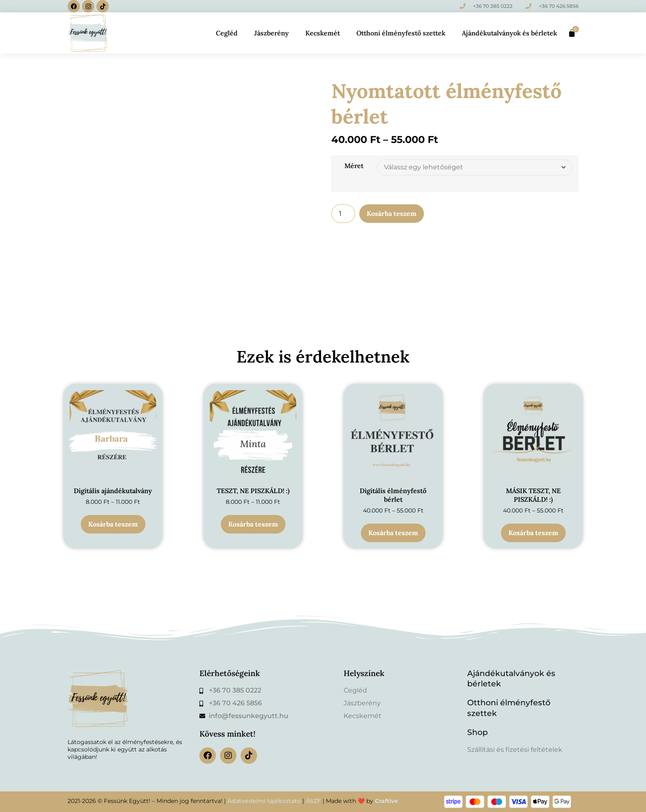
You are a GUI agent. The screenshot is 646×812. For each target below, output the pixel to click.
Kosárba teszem (392, 213)
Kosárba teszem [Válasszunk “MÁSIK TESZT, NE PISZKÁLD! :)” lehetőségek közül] (533, 533)
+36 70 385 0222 (493, 6)
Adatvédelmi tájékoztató (264, 801)
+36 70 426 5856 (559, 6)
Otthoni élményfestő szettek (401, 33)
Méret (354, 166)
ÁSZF (313, 801)
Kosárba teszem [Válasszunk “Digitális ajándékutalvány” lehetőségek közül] (113, 524)
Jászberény (272, 33)
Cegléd (227, 33)
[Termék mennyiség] (343, 214)
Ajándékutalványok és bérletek (509, 33)
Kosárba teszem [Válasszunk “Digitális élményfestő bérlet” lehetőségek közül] (393, 533)
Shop (477, 732)
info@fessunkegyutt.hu (249, 716)
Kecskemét (323, 33)
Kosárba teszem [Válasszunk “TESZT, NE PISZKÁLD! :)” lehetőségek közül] (253, 524)
